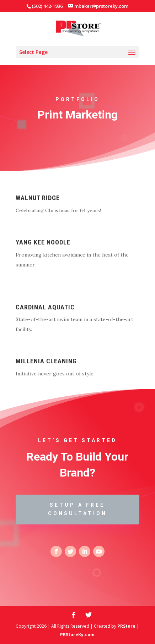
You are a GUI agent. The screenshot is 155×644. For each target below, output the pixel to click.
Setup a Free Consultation (77, 509)
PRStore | (128, 626)
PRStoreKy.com (77, 635)
